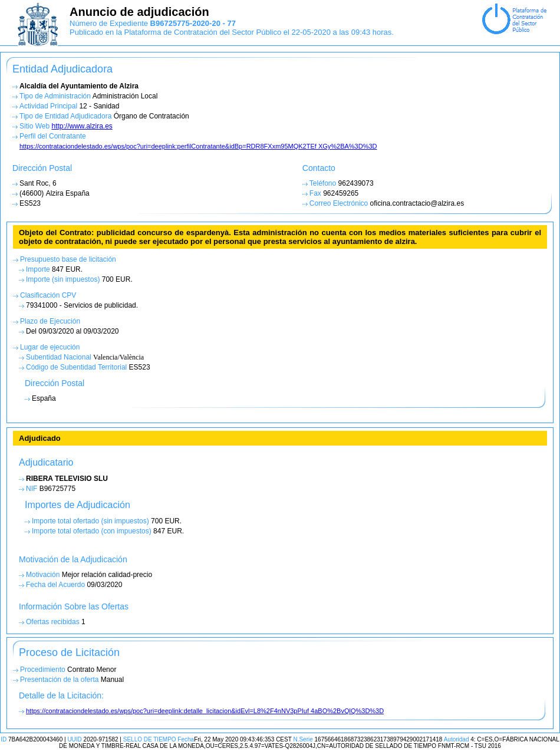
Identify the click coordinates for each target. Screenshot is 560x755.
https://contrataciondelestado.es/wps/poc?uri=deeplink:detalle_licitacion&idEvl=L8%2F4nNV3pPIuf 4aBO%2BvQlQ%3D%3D (205, 711)
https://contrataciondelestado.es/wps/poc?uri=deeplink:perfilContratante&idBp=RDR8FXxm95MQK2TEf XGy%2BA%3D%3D (198, 146)
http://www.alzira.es (82, 126)
